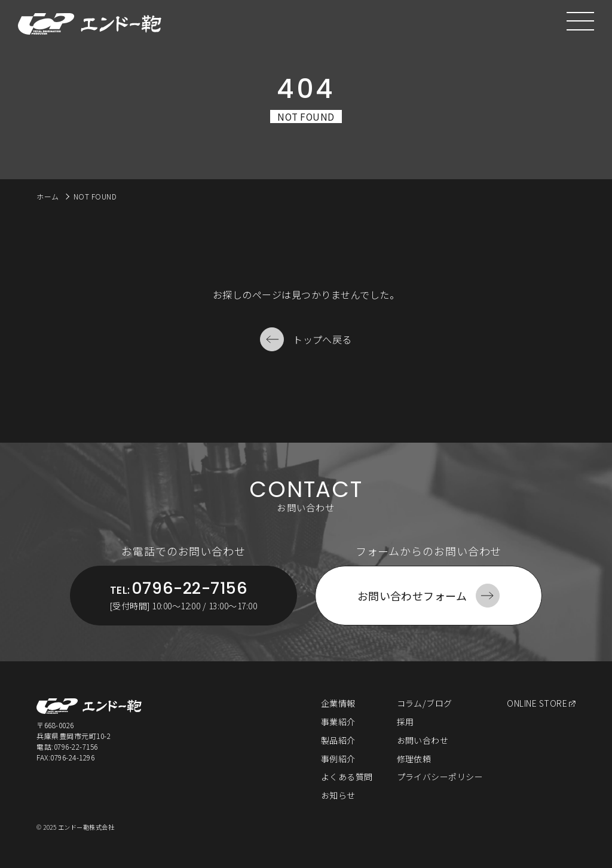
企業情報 (338, 703)
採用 (406, 722)
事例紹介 (338, 759)
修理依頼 (414, 759)
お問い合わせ (423, 740)
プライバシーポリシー (440, 777)
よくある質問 (347, 777)
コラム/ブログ (425, 703)
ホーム (48, 196)
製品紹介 (338, 740)
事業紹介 (338, 722)
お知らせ (338, 795)
